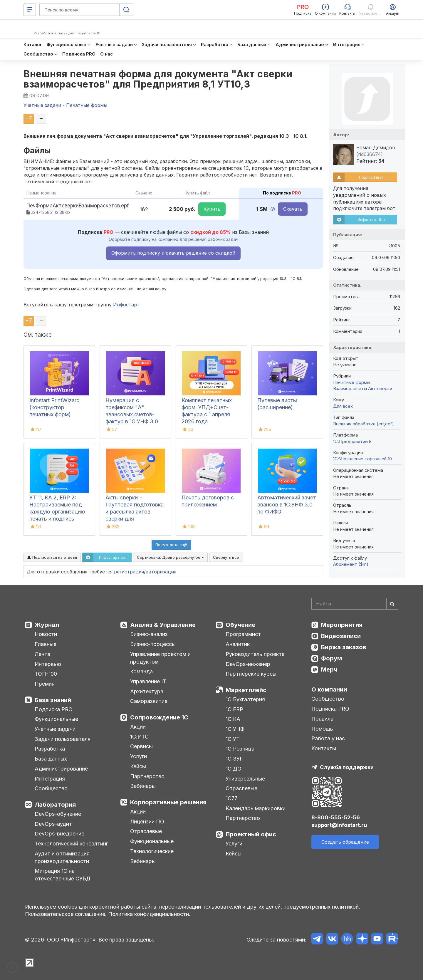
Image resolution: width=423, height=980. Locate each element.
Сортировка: (170, 557)
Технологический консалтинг (71, 844)
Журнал (47, 625)
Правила (322, 719)
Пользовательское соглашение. (66, 914)
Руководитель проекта (255, 654)
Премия (45, 684)
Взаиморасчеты (350, 389)
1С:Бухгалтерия (245, 699)
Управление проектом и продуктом (160, 658)
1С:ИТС (139, 737)
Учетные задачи (55, 729)
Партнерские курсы (251, 674)
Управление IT (148, 681)
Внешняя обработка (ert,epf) (364, 424)
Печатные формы (352, 382)
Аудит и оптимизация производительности (62, 857)
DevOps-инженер (248, 664)
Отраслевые (146, 831)
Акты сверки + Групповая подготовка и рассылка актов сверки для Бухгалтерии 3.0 (135, 512)
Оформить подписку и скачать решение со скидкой (173, 253)
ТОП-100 (46, 674)
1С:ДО (234, 769)
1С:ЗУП (235, 759)
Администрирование (61, 769)
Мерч (329, 669)
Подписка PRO (54, 709)
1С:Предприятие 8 (352, 441)
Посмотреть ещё (171, 545)
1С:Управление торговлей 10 (362, 459)
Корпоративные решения (168, 802)
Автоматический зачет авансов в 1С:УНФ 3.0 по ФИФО (287, 505)
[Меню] (30, 10)
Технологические (152, 851)
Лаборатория (55, 805)
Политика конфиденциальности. (149, 914)
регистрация (129, 572)
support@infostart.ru (339, 825)
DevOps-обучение (58, 814)
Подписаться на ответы (52, 557)
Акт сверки (380, 389)
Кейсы (138, 766)
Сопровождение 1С (159, 717)
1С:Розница (240, 749)
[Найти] (392, 604)
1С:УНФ (235, 729)
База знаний (53, 700)
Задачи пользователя (63, 739)
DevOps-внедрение (59, 834)
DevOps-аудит (53, 824)
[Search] (355, 604)
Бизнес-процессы (153, 644)
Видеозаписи (341, 636)
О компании (329, 689)
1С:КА (233, 719)
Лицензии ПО (147, 822)
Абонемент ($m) (351, 564)
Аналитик (238, 644)
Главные (46, 644)
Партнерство (147, 776)
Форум (331, 658)
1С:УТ (233, 739)
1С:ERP (234, 709)
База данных (51, 759)
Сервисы (141, 746)
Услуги (139, 756)
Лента (42, 654)
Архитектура (147, 691)
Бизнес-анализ (149, 634)
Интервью (48, 664)
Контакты (324, 748)
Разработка (50, 749)
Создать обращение (345, 842)
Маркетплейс (246, 690)
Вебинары (143, 786)
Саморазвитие (149, 701)
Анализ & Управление (163, 625)
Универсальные (245, 779)
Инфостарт (126, 305)
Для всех (343, 406)
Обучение (240, 625)
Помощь (322, 729)
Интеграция (50, 779)
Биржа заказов (344, 647)
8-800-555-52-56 (336, 817)
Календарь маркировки (256, 808)
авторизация (161, 572)
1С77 (231, 798)
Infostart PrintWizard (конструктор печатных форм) (54, 407)
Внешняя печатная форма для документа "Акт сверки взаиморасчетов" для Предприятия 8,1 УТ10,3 (158, 79)
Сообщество (51, 788)
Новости (46, 634)
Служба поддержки (347, 767)
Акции (138, 727)
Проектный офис (251, 834)
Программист (243, 634)
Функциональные (56, 719)
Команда (141, 671)
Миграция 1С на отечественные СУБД (63, 875)
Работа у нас (328, 738)
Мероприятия (342, 625)
